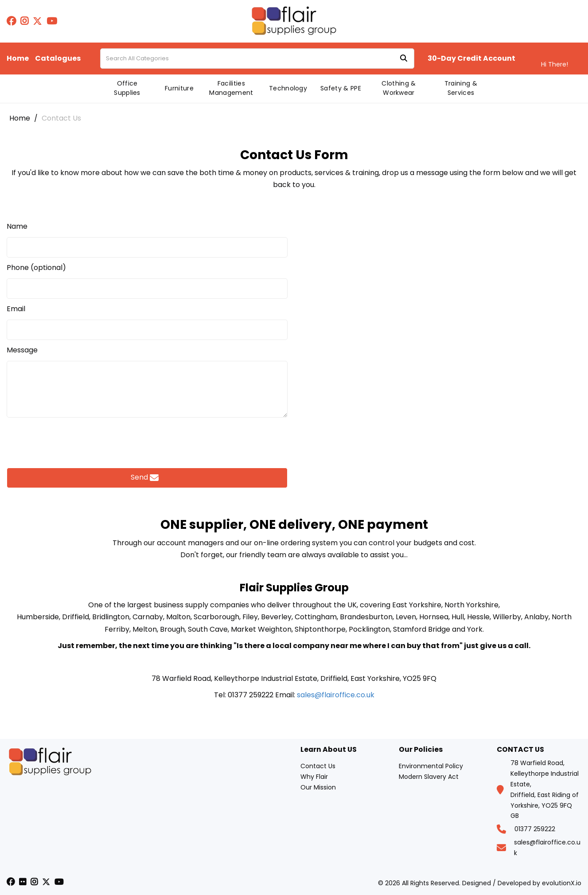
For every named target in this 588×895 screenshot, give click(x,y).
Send (145, 478)
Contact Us (318, 766)
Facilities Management (231, 88)
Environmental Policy (431, 766)
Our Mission (318, 787)
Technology (288, 88)
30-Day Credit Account (471, 59)
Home (18, 59)
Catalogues (58, 59)
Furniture (179, 88)
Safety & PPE (341, 88)
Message (22, 350)
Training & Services (461, 88)
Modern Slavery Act (429, 777)
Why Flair (314, 777)
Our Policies (421, 750)
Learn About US (329, 750)
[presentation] (147, 440)
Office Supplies (127, 88)
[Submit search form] (404, 59)
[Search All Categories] (257, 59)
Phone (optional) (36, 268)
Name (17, 227)
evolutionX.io (562, 883)
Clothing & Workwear (399, 88)
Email (16, 309)
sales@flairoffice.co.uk (336, 695)
